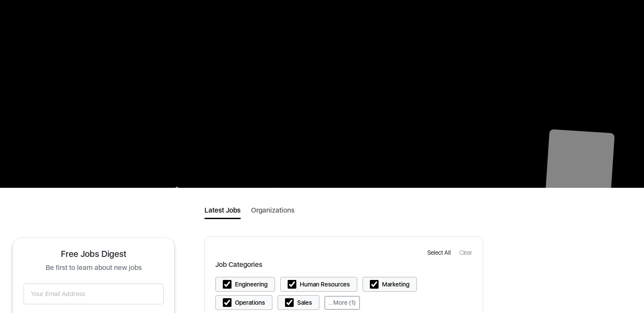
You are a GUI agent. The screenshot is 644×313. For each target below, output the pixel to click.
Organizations (273, 210)
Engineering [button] (251, 284)
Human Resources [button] (325, 284)
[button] (440, 252)
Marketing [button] (396, 284)
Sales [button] (305, 303)
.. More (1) (342, 303)
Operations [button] (250, 303)
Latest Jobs (223, 210)
